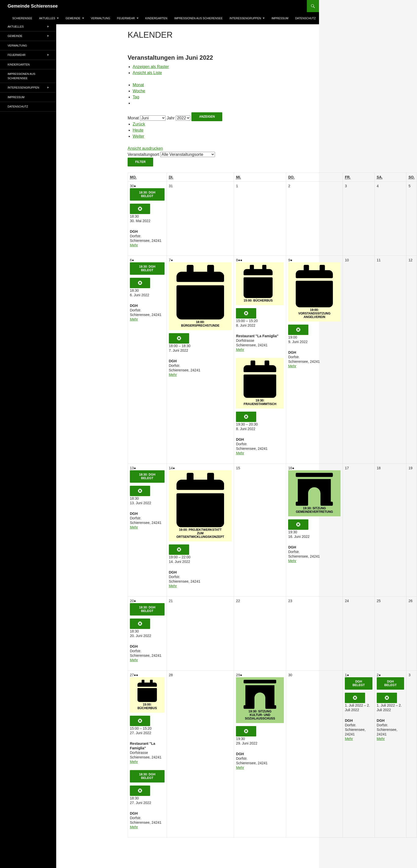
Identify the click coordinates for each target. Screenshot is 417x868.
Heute (138, 130)
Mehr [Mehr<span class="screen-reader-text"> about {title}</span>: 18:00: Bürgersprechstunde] (173, 375)
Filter (144, 162)
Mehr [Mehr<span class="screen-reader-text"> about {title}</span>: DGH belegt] (349, 739)
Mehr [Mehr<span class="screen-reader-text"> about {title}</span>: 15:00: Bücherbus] (240, 350)
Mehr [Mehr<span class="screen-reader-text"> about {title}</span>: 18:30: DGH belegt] (134, 245)
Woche (139, 91)
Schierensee (22, 18)
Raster (151, 67)
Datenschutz (305, 18)
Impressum (280, 18)
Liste (147, 73)
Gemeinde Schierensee (33, 6)
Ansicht (145, 148)
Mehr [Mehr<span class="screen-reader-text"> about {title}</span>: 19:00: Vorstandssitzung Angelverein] (292, 366)
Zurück (139, 124)
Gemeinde (73, 18)
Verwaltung (101, 18)
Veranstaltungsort (143, 154)
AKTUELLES (47, 18)
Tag (136, 97)
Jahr (171, 118)
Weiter (138, 136)
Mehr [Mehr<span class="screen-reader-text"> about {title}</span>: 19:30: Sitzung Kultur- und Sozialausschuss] (240, 768)
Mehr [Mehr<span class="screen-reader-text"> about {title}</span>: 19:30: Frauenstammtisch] (240, 453)
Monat (138, 85)
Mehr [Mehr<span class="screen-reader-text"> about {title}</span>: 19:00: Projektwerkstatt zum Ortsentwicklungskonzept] (173, 586)
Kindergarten (156, 18)
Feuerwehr (126, 18)
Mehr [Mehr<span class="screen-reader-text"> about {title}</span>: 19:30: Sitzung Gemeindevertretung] (292, 561)
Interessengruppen (245, 18)
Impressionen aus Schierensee (198, 18)
